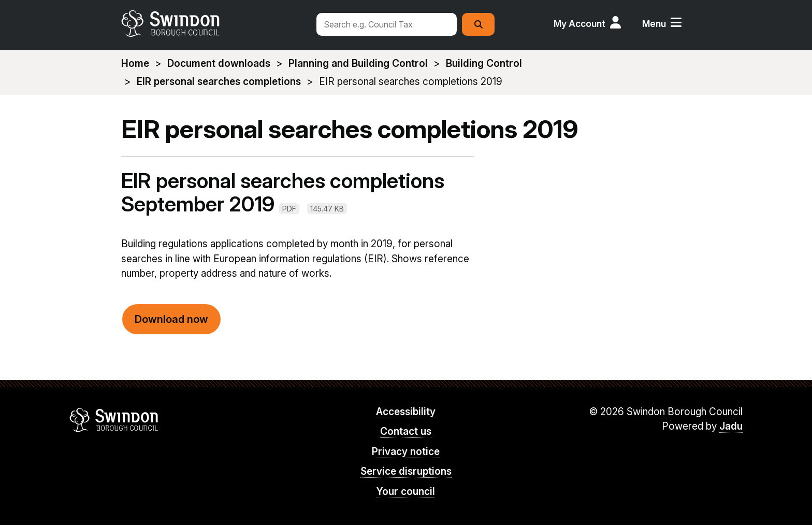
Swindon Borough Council (114, 420)
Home (135, 63)
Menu (654, 24)
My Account (579, 24)
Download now (171, 319)
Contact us (406, 431)
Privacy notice (406, 452)
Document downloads (219, 63)
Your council (406, 492)
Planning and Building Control (358, 63)
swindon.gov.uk (213, 23)
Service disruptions (406, 471)
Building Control (484, 63)
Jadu (731, 426)
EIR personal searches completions (219, 82)
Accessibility (406, 412)
